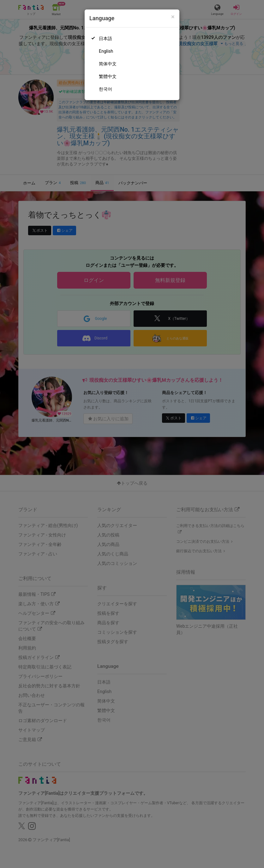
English (106, 51)
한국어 (105, 89)
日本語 (105, 39)
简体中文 (108, 64)
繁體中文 (108, 76)
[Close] (173, 17)
